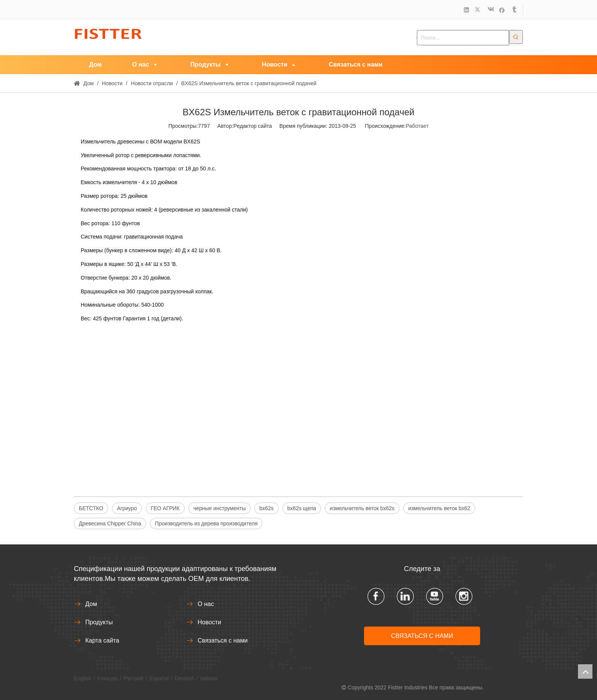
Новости (209, 622)
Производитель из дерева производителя (206, 523)
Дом (91, 604)
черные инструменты (219, 508)
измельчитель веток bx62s (362, 508)
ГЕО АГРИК (165, 508)
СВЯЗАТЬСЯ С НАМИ (422, 636)
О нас (206, 604)
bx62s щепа (302, 508)
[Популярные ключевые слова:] (516, 37)
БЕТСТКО (91, 508)
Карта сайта (102, 640)
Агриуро (127, 508)
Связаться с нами (223, 640)
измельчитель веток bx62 (439, 508)
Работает (417, 126)
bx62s (266, 508)
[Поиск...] (463, 38)
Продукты (99, 622)
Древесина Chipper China (110, 523)
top (585, 671)
